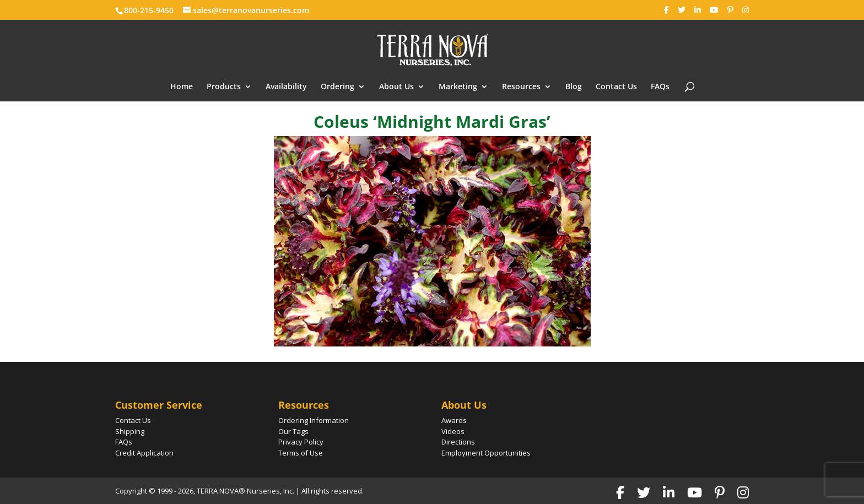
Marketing (458, 87)
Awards (454, 420)
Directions (458, 442)
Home (182, 87)
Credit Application (144, 453)
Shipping (130, 431)
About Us (396, 87)
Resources (521, 87)
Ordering (337, 87)
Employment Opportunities (486, 453)
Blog (574, 87)
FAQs (660, 87)
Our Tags (293, 431)
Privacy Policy (301, 442)
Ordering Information (314, 420)
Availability (286, 87)
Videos (453, 431)
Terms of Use (301, 453)
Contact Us (616, 87)
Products (224, 87)
